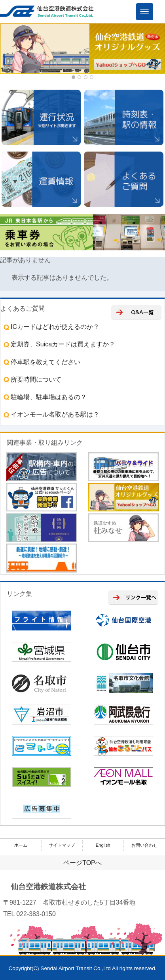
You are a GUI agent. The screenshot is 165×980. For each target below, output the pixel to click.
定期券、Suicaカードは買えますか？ (59, 344)
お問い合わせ (144, 845)
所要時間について (32, 380)
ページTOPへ (82, 863)
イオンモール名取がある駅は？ (51, 414)
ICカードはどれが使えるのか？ (51, 327)
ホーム (21, 845)
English (103, 845)
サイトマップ (62, 845)
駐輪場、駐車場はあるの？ (44, 397)
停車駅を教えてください (41, 362)
